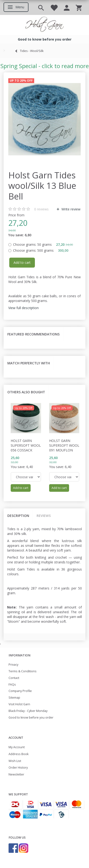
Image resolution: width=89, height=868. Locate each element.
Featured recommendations (33, 334)
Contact (14, 678)
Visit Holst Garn (19, 704)
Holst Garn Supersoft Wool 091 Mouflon (64, 445)
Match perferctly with (29, 363)
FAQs (12, 685)
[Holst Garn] (44, 25)
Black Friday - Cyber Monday (28, 711)
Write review (70, 209)
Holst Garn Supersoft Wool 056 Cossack (26, 445)
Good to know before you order (31, 717)
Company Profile (20, 691)
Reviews (44, 516)
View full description (23, 308)
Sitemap (14, 698)
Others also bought (26, 392)
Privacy (13, 665)
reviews (41, 209)
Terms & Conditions (23, 671)
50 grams (43, 244)
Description (18, 516)
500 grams (41, 250)
